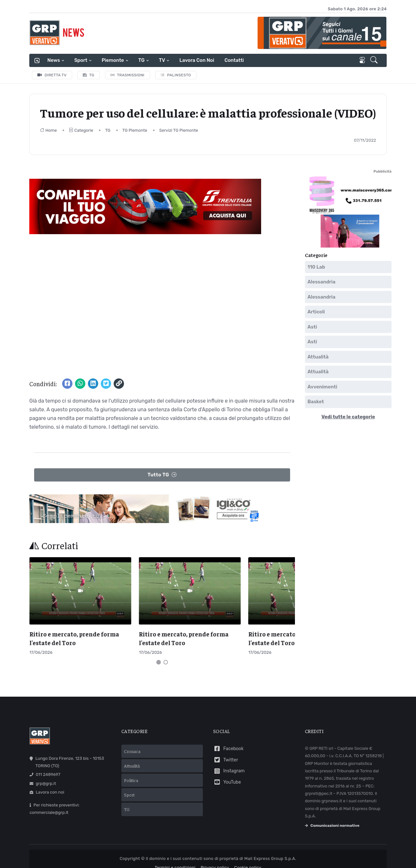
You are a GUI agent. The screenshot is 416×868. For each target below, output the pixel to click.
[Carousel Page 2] (166, 650)
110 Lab (316, 267)
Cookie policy (248, 855)
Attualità (318, 357)
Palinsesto (176, 75)
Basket (316, 402)
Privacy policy (215, 855)
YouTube (227, 770)
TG (142, 60)
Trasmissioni (128, 75)
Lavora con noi (197, 60)
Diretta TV (52, 75)
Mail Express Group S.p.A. (270, 846)
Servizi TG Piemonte (179, 130)
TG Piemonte (135, 130)
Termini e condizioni (175, 855)
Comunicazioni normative (332, 813)
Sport (81, 60)
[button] (375, 61)
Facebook (228, 736)
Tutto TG (162, 475)
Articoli (316, 312)
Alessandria (321, 282)
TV (162, 60)
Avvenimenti (322, 387)
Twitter (226, 748)
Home (48, 130)
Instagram (229, 759)
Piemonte (113, 60)
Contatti (234, 60)
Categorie (81, 130)
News (54, 60)
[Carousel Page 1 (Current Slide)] (159, 650)
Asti (312, 327)
